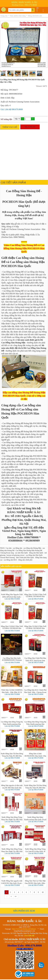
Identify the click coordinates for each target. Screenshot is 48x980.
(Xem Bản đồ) (29, 936)
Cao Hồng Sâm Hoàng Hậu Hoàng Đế (29, 550)
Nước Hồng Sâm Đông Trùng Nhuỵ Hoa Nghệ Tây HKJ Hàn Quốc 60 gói (12, 818)
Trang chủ (4, 16)
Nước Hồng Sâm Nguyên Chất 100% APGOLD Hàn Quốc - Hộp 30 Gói (12, 596)
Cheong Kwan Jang (7, 553)
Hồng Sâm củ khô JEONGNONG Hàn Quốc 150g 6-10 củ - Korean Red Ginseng (35, 755)
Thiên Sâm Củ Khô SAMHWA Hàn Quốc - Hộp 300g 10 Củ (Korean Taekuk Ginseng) (12, 691)
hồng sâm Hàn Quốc (36, 553)
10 (43, 892)
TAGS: (2, 548)
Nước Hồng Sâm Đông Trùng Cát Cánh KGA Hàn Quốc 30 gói (35, 850)
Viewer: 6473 (41, 86)
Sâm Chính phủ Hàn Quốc (25, 558)
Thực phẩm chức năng (18, 16)
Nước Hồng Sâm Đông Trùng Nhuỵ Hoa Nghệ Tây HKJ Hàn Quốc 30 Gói (12, 850)
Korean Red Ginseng (8, 558)
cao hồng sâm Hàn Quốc (34, 555)
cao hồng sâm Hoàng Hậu (32, 548)
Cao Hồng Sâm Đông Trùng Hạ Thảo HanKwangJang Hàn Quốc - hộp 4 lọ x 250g (12, 723)
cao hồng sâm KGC (10, 560)
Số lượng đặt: (7, 119)
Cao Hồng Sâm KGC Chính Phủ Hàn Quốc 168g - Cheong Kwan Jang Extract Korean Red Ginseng (35, 691)
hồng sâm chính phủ (25, 560)
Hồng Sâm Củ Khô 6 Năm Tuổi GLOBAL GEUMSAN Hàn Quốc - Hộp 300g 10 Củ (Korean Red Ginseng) (12, 627)
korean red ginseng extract (16, 555)
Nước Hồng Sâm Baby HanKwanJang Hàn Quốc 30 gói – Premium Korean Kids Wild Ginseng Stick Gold (35, 818)
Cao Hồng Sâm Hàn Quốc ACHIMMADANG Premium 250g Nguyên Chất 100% (12, 659)
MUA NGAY (30, 127)
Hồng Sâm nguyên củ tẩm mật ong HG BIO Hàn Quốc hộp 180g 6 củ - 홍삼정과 (12, 787)
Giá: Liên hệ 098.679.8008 (12, 109)
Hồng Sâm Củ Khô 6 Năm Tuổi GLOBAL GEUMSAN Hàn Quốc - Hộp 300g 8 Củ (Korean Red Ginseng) (35, 627)
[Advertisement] (23, 154)
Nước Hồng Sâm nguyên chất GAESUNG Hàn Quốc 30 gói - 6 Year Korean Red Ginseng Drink (12, 882)
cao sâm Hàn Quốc (21, 553)
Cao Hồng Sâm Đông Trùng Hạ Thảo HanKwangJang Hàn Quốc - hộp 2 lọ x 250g (35, 723)
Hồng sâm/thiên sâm (35, 16)
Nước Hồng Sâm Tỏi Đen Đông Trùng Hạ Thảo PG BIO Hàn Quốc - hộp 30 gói (12, 755)
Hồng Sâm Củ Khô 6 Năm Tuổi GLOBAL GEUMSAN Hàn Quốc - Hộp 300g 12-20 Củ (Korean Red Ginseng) (35, 596)
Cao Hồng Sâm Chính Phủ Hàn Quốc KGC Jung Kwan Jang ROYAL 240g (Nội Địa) (35, 659)
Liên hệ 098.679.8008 (12, 599)
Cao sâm (9, 548)
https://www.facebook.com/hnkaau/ (24, 929)
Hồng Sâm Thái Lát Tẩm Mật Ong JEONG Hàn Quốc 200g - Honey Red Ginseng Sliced (35, 882)
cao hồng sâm (17, 548)
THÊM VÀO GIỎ (10, 127)
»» (16, 896)
